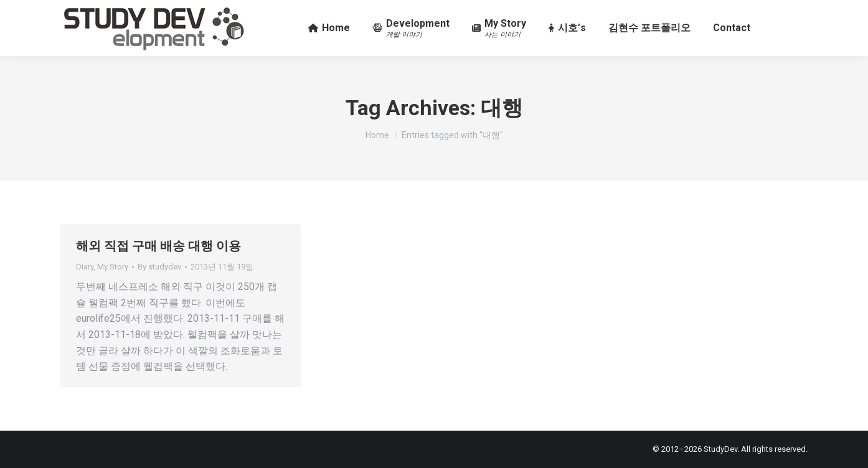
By (159, 267)
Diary (85, 267)
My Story (113, 267)
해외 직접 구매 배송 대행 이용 (158, 246)
